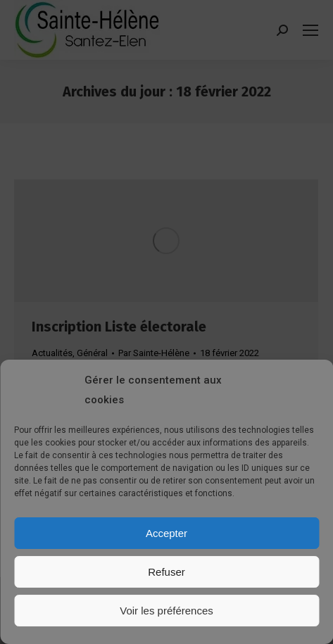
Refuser (166, 572)
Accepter (166, 533)
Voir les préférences (166, 611)
